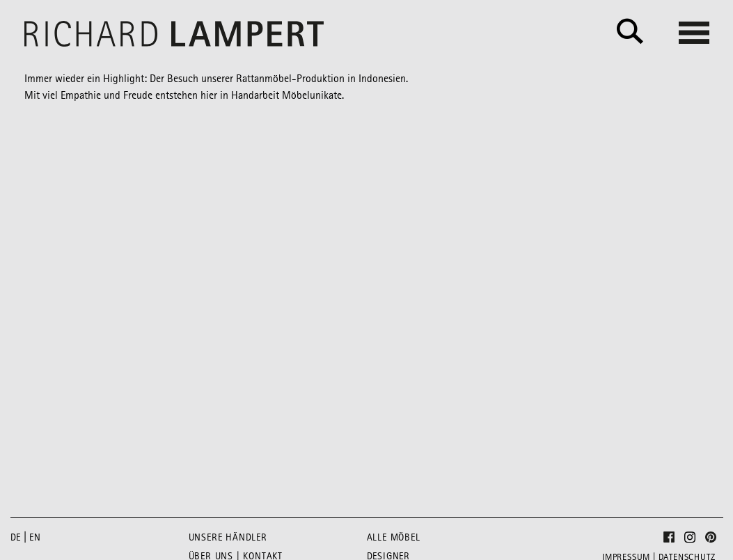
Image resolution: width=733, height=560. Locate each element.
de (16, 538)
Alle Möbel (394, 538)
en (35, 538)
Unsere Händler (228, 538)
